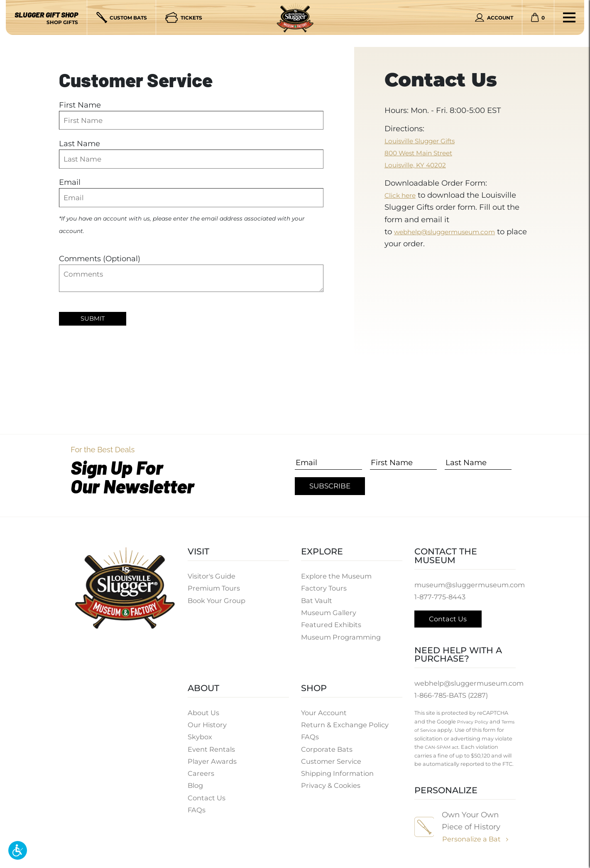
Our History (208, 729)
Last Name (80, 143)
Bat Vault (317, 601)
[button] (18, 850)
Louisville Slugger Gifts (427, 141)
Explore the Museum (337, 576)
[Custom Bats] (122, 17)
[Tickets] (184, 17)
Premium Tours (215, 588)
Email (70, 182)
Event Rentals (212, 754)
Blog (196, 790)
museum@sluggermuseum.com (472, 585)
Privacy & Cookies (332, 790)
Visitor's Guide (213, 576)
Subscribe (330, 486)
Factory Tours (325, 588)
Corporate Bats (327, 754)
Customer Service (332, 766)
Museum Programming (343, 637)
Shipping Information (339, 778)
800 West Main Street (425, 153)
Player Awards (213, 766)
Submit (94, 319)
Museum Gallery (329, 613)
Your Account (325, 717)
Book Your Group (218, 601)
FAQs (197, 814)
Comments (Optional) (100, 259)
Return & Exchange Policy (346, 729)
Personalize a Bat (472, 848)
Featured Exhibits (332, 625)
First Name (80, 105)
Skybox (200, 742)
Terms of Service (464, 731)
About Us (204, 717)
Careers (201, 778)
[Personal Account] (494, 17)
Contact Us (207, 802)
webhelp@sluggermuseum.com (455, 232)
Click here (403, 195)
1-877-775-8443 (441, 597)
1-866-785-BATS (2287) (453, 696)
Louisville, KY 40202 (421, 165)
